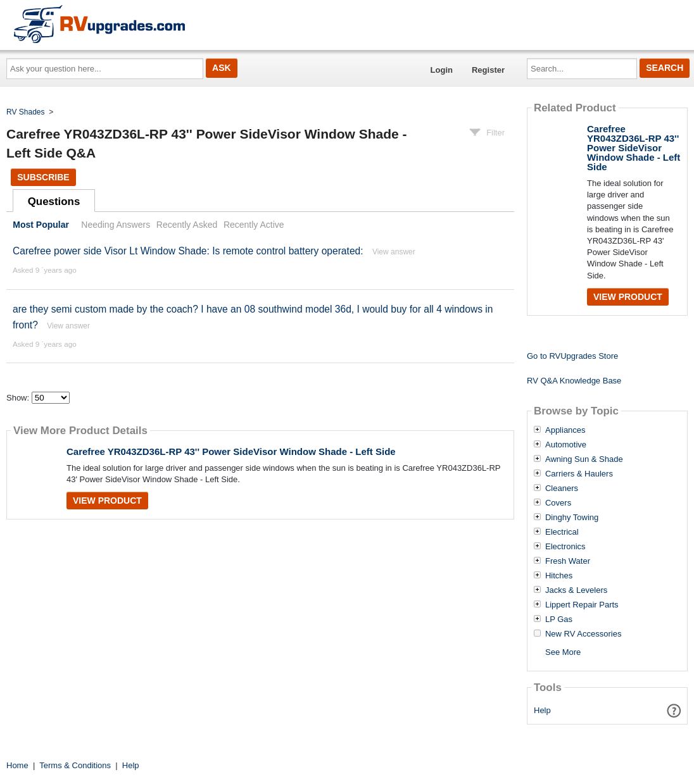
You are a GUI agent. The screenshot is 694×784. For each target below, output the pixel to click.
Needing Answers (116, 225)
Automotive (566, 445)
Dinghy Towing (572, 518)
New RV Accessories (583, 634)
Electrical (562, 532)
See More (563, 652)
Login (442, 70)
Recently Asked (187, 225)
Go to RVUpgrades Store (572, 356)
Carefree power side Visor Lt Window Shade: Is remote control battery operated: (188, 251)
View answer (394, 252)
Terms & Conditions (75, 765)
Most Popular (41, 225)
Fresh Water (568, 561)
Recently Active (254, 225)
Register (488, 70)
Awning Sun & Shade (584, 459)
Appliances (565, 430)
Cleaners (562, 488)
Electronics (565, 547)
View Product (107, 501)
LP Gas (559, 619)
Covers (558, 503)
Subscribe (43, 177)
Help (542, 710)
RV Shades (26, 112)
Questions (54, 202)
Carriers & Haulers (579, 474)
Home (17, 765)
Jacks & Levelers (576, 590)
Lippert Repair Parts (582, 605)
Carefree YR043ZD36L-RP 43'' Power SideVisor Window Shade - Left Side (231, 451)
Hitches (559, 576)
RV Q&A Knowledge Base (574, 381)
